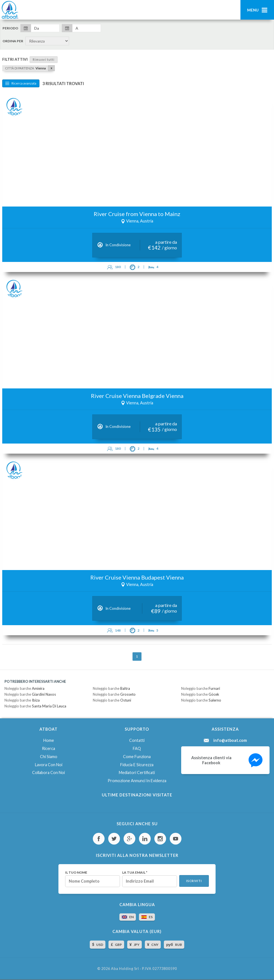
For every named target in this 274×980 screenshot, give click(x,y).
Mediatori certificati (137, 772)
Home (49, 740)
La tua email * (135, 873)
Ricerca (49, 748)
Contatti (137, 740)
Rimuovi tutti (44, 59)
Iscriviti (194, 881)
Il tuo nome (76, 873)
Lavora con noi (49, 765)
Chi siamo (49, 757)
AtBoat (10, 10)
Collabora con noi (49, 772)
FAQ (137, 748)
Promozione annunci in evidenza (137, 781)
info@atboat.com (230, 740)
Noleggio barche (24, 688)
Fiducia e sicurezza (137, 765)
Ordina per (13, 41)
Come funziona (137, 757)
